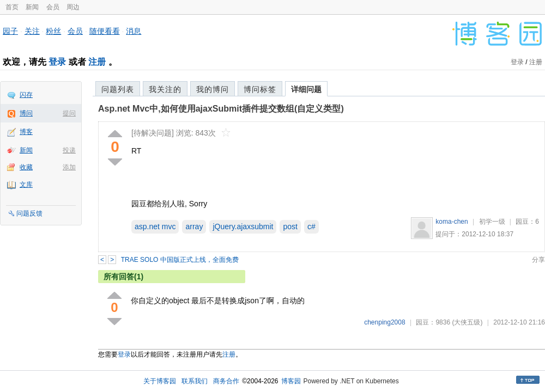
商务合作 (226, 381)
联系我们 (195, 381)
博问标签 (260, 89)
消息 (134, 31)
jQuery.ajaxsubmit (243, 226)
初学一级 (492, 222)
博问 (26, 113)
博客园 (291, 381)
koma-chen (452, 222)
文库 (26, 185)
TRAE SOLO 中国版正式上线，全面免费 (180, 260)
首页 (12, 7)
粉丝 (53, 31)
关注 (32, 31)
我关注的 (165, 89)
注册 (97, 62)
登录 (57, 62)
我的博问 (213, 89)
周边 (73, 7)
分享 (538, 260)
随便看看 (105, 31)
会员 (53, 7)
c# (311, 226)
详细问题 (306, 89)
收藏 (26, 167)
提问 (69, 113)
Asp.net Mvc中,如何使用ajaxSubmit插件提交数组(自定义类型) (221, 109)
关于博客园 (160, 381)
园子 (10, 31)
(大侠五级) (467, 322)
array (194, 226)
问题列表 (118, 89)
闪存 (26, 95)
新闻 (32, 7)
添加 (69, 167)
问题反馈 (29, 213)
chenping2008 (384, 322)
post (290, 226)
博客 (26, 132)
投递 (69, 150)
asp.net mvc (155, 226)
